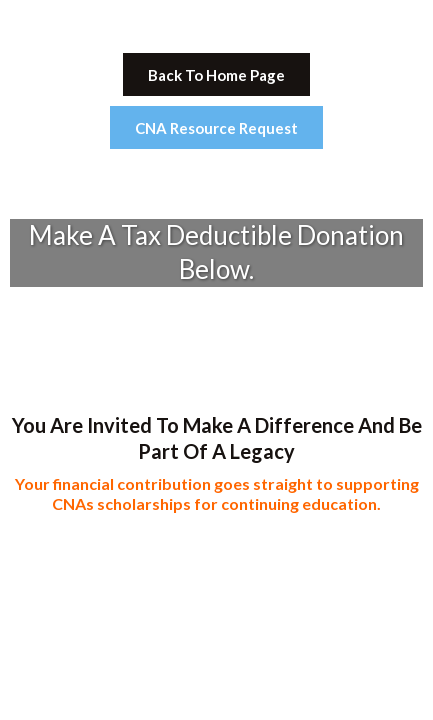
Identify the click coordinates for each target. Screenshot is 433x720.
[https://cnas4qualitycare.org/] (216, 24)
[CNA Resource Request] (216, 127)
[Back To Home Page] (216, 74)
